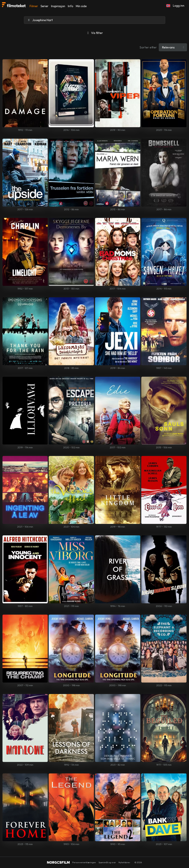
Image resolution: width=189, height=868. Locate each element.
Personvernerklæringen (84, 862)
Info (70, 6)
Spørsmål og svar (107, 862)
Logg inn (179, 6)
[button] (168, 6)
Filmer (34, 6)
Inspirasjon (58, 6)
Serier (44, 6)
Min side (81, 6)
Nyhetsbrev (124, 862)
